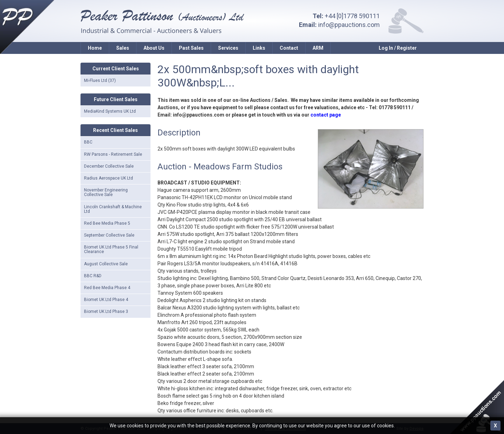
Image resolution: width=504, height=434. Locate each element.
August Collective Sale (106, 264)
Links (259, 48)
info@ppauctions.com (349, 25)
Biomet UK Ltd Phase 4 (106, 300)
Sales (123, 48)
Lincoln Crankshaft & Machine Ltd (113, 209)
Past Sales (191, 48)
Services (228, 48)
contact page (326, 115)
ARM (318, 48)
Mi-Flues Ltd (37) (100, 80)
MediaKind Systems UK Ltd (110, 111)
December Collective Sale (109, 166)
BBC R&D (93, 276)
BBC (88, 142)
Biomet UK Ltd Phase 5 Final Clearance (111, 249)
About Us (154, 48)
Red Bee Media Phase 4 (107, 288)
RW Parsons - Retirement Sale (113, 154)
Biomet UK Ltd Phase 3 (106, 311)
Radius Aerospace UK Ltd (108, 178)
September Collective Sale (109, 235)
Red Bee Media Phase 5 (107, 223)
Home (95, 48)
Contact (289, 48)
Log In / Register (398, 48)
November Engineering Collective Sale (106, 192)
